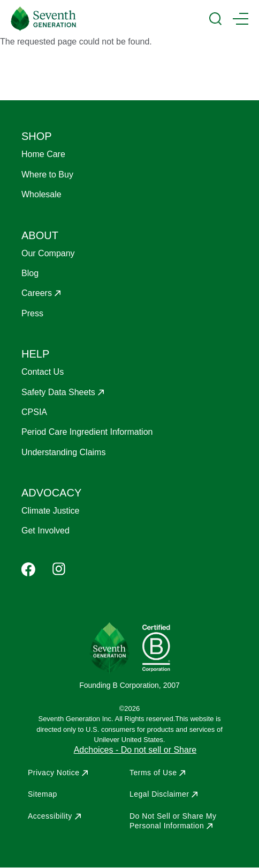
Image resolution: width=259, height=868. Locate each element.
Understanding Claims (63, 452)
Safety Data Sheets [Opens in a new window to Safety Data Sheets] (58, 392)
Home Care (43, 154)
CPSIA (34, 412)
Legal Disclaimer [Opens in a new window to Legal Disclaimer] (159, 794)
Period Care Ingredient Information (87, 432)
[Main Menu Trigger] (241, 19)
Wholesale (41, 194)
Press (32, 313)
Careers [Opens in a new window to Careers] (37, 293)
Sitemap (43, 794)
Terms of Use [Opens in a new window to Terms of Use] (153, 773)
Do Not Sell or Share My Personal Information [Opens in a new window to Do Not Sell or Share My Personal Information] (173, 821)
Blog (30, 273)
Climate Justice (50, 511)
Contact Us (43, 372)
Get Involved (45, 531)
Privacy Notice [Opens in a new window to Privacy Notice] (54, 773)
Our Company (48, 253)
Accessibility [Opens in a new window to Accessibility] (50, 816)
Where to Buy (47, 175)
